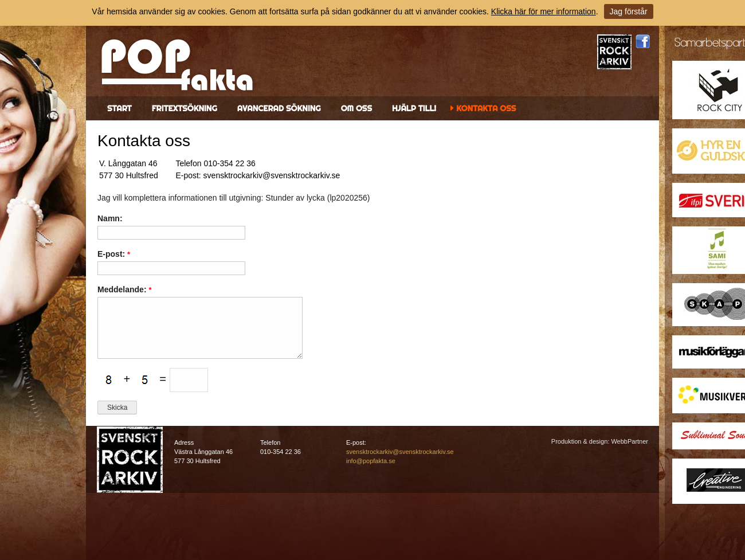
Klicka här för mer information (544, 11)
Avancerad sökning (279, 108)
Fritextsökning (185, 108)
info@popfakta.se (371, 461)
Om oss (356, 108)
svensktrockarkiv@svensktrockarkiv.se (400, 452)
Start (119, 108)
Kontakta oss (486, 108)
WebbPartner (630, 441)
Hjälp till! (414, 108)
